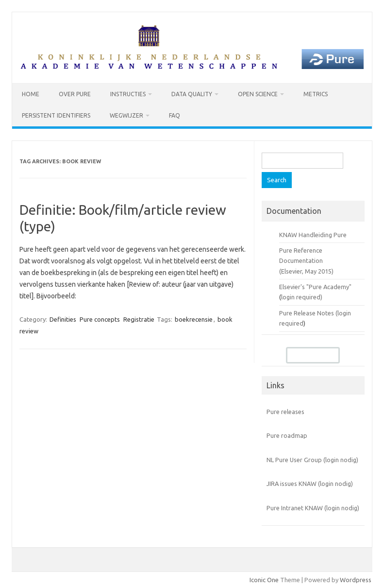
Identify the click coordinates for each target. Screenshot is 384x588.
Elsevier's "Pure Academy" (315, 287)
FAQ (175, 115)
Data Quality (192, 94)
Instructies (128, 94)
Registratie (139, 319)
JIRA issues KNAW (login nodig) (310, 484)
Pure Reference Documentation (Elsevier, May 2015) (306, 261)
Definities (63, 319)
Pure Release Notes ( (308, 313)
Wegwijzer (126, 115)
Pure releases (285, 412)
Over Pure (75, 94)
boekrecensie (194, 319)
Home (31, 94)
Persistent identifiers (56, 115)
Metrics (316, 94)
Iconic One (264, 580)
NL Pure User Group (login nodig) (312, 460)
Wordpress (356, 580)
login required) (302, 297)
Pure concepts (100, 319)
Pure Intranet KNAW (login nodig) (313, 508)
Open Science (258, 94)
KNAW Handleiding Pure (313, 235)
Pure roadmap (287, 435)
